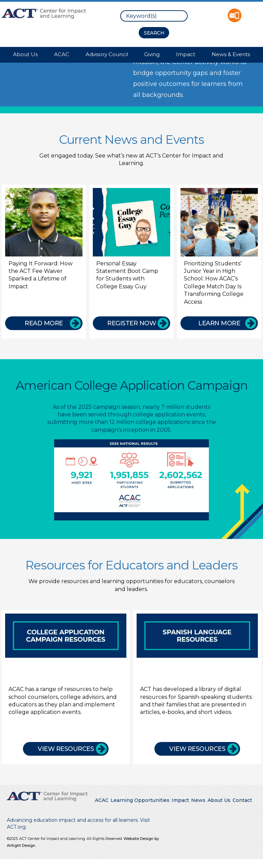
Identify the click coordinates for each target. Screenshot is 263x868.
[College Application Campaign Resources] (66, 685)
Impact (186, 54)
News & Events (231, 54)
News (198, 800)
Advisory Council (107, 54)
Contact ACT (235, 15)
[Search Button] (154, 33)
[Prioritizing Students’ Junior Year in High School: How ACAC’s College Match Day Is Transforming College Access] (219, 262)
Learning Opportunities (140, 800)
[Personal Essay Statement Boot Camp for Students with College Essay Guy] (131, 262)
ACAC (62, 54)
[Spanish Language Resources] (197, 685)
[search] (154, 16)
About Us (25, 54)
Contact (242, 800)
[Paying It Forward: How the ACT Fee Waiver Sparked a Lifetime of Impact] (44, 262)
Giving (152, 54)
